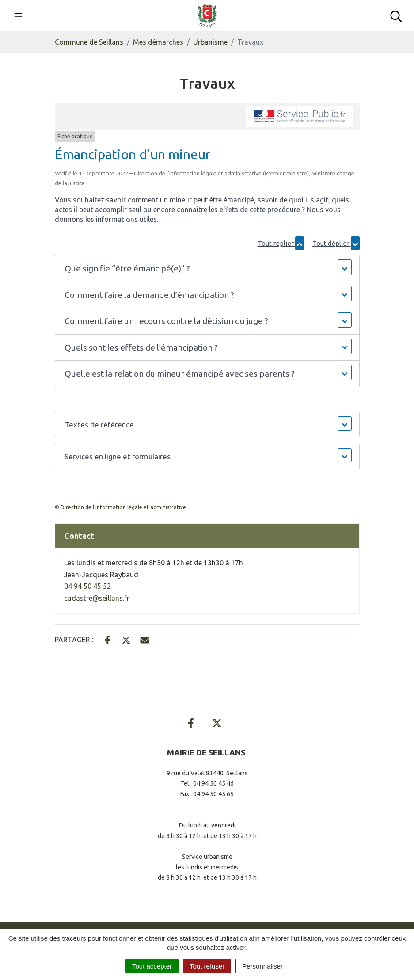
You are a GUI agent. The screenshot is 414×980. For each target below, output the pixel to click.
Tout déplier (336, 243)
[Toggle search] (396, 15)
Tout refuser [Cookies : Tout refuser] (207, 966)
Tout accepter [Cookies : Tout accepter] (152, 966)
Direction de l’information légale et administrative (123, 507)
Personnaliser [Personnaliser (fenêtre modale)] (262, 966)
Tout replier (281, 243)
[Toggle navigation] (18, 15)
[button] (207, 269)
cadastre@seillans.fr (97, 598)
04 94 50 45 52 (87, 586)
